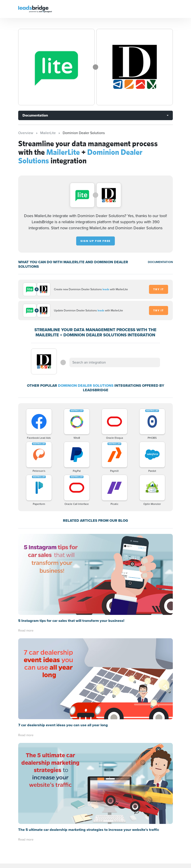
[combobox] (115, 362)
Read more (26, 631)
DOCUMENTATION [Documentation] (160, 262)
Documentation (35, 115)
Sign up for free (95, 241)
